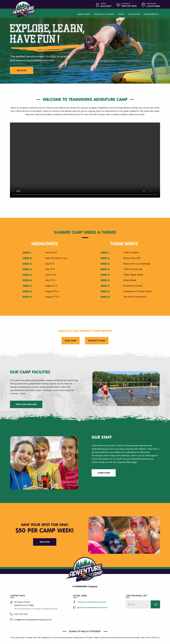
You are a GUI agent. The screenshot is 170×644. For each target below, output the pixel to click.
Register (23, 71)
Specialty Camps (103, 14)
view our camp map (26, 406)
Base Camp (69, 342)
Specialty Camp (98, 342)
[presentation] (85, 161)
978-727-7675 (21, 616)
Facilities (134, 14)
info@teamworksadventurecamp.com (33, 621)
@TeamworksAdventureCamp (92, 609)
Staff (121, 14)
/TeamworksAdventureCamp (92, 604)
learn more (104, 475)
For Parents (152, 14)
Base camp (81, 14)
